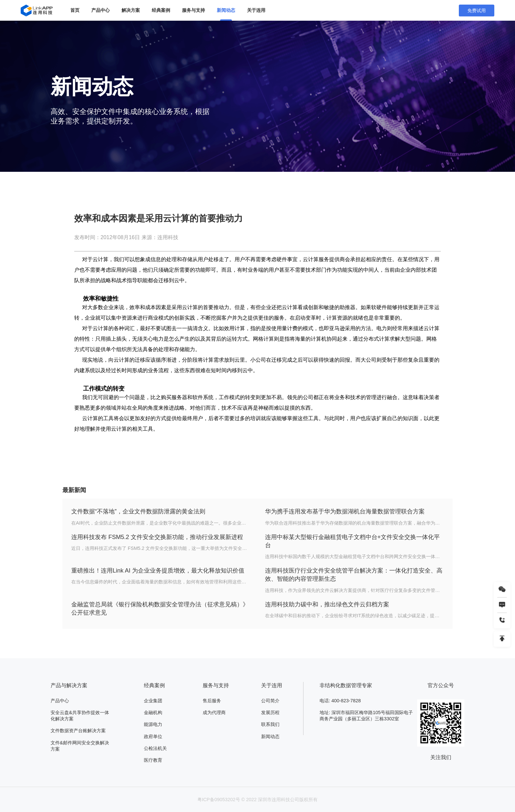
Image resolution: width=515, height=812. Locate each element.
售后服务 (212, 701)
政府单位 (153, 736)
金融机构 (153, 712)
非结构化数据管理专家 (346, 685)
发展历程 (270, 712)
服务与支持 (193, 10)
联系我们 (270, 724)
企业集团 (153, 701)
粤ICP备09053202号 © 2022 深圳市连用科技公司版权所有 (258, 800)
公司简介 (270, 701)
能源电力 (153, 724)
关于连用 (256, 10)
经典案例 (161, 10)
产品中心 (101, 10)
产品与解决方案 (69, 685)
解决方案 (131, 10)
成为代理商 (214, 712)
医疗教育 (153, 760)
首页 (75, 10)
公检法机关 (155, 748)
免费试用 (477, 11)
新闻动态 (226, 10)
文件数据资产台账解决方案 (78, 731)
